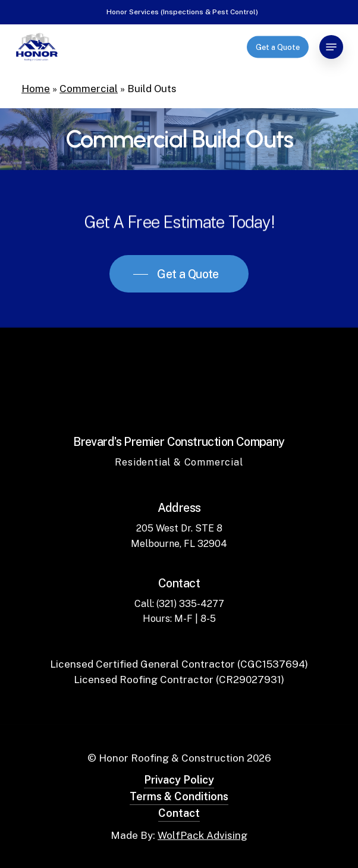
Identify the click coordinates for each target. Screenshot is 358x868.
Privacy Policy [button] (179, 780)
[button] (331, 47)
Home (36, 89)
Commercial (89, 89)
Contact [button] (179, 813)
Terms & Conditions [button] (179, 796)
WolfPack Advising (202, 835)
